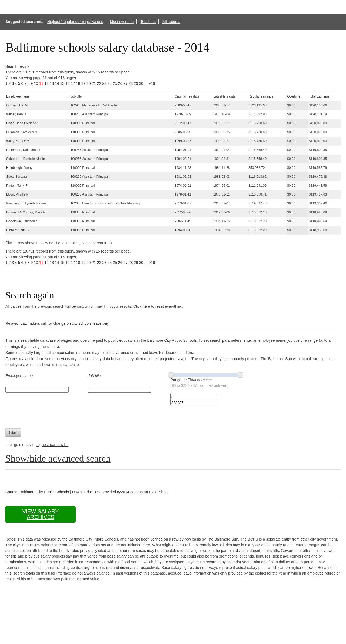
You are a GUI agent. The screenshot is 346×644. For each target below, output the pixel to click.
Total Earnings (319, 96)
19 (83, 83)
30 (141, 83)
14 (57, 83)
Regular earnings (261, 96)
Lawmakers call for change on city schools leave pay (65, 323)
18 (78, 83)
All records (171, 22)
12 (46, 83)
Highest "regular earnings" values (75, 22)
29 (136, 83)
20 (89, 83)
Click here (142, 306)
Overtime (294, 96)
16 (68, 83)
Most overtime (122, 22)
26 (120, 83)
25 (115, 83)
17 (73, 83)
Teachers (148, 22)
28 (131, 83)
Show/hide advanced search (58, 459)
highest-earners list (52, 445)
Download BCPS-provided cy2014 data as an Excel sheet (120, 492)
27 (125, 83)
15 (62, 83)
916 (152, 83)
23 (104, 83)
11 (41, 83)
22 (99, 83)
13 (52, 83)
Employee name (18, 96)
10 (36, 83)
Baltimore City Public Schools (172, 340)
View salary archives (40, 514)
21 (94, 83)
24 (110, 83)
